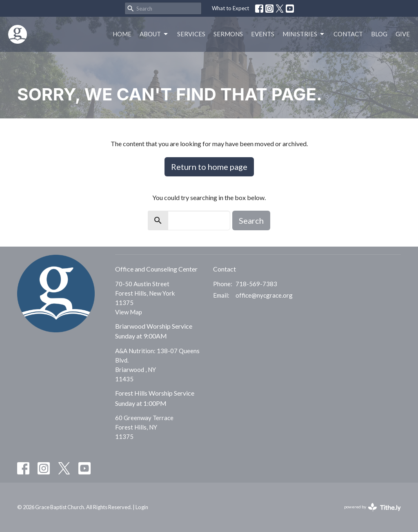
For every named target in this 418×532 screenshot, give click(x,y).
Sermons (228, 34)
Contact (348, 34)
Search (251, 220)
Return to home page (209, 167)
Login (142, 507)
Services (191, 34)
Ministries (304, 34)
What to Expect (230, 8)
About (154, 34)
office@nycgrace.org (264, 295)
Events (263, 34)
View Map (129, 312)
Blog (379, 34)
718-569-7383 (256, 284)
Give (403, 34)
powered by (372, 507)
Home (122, 34)
